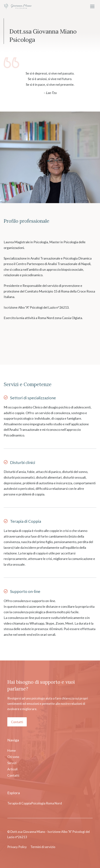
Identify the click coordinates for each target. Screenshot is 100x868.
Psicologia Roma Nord (47, 803)
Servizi (12, 763)
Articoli (12, 769)
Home (12, 751)
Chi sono (13, 757)
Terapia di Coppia (26, 521)
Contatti (17, 722)
